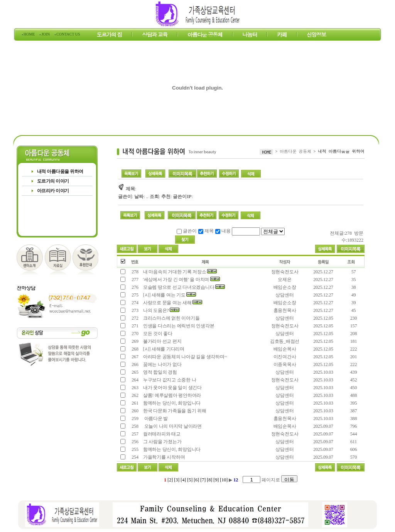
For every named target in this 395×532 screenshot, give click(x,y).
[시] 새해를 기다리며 (163, 349)
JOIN (46, 34)
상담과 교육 (155, 36)
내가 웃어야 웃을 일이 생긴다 (172, 388)
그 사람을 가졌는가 (162, 442)
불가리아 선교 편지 (162, 341)
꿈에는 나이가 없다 (162, 364)
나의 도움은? (161, 310)
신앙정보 (316, 36)
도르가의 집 (110, 36)
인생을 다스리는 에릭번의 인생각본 (178, 326)
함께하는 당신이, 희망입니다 (171, 403)
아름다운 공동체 (205, 36)
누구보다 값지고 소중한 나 (169, 380)
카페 (282, 36)
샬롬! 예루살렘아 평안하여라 (171, 395)
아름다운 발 (155, 418)
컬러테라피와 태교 (161, 434)
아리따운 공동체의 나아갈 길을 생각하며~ (184, 357)
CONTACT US (68, 34)
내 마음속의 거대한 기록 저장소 (179, 272)
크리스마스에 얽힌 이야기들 (171, 318)
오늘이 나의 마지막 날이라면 (172, 426)
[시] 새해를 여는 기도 (169, 295)
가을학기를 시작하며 (163, 457)
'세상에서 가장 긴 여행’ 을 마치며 (181, 280)
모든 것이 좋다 (157, 334)
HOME (29, 34)
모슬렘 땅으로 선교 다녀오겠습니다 (183, 287)
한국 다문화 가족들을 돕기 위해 (174, 411)
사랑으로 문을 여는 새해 (172, 303)
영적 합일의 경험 (160, 372)
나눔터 (250, 36)
